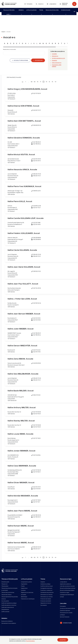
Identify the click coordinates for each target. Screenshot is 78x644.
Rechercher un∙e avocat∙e (9, 49)
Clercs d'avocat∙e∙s (57, 63)
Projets (23, 586)
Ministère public (5, 582)
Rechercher (39, 60)
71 (40, 82)
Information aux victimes (47, 597)
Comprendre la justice (26, 582)
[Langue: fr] (74, 12)
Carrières (23, 590)
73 (46, 82)
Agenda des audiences (66, 584)
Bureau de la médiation (7, 621)
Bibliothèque (24, 597)
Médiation (21, 11)
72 (43, 82)
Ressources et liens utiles (52, 11)
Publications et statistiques (28, 599)
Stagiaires (54, 60)
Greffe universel (5, 612)
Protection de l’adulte (46, 599)
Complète (54, 54)
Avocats (9, 32)
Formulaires (63, 606)
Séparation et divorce (46, 603)
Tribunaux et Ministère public (9, 11)
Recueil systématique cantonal (68, 588)
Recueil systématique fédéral (67, 590)
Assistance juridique (45, 584)
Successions (44, 605)
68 (32, 82)
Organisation (24, 584)
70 (38, 82)
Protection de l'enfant (46, 601)
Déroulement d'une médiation (9, 623)
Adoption (43, 582)
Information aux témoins (46, 595)
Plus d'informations (30, 641)
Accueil (3, 32)
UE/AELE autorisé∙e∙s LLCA (58, 58)
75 (52, 82)
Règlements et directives (27, 592)
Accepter (63, 640)
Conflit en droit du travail (47, 586)
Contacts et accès (66, 11)
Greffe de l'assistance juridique (9, 603)
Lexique (62, 597)
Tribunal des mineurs (6, 595)
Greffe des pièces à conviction (9, 605)
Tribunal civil (4, 584)
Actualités (24, 595)
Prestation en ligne (65, 592)
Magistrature (24, 588)
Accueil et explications (21, 60)
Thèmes (41, 11)
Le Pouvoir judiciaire (31, 11)
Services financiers (65, 617)
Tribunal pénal (5, 586)
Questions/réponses (65, 611)
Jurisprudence (63, 582)
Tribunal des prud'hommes (8, 592)
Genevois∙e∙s (55, 56)
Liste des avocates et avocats (67, 586)
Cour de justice (5, 601)
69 (35, 82)
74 (49, 82)
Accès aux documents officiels (67, 608)
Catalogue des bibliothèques (67, 595)
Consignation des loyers (46, 588)
